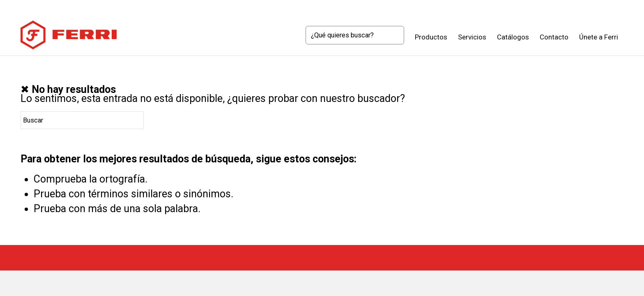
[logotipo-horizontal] (69, 35)
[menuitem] (355, 37)
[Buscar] (355, 35)
